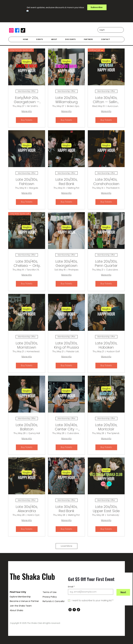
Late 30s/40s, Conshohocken (106, 182)
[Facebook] (17, 30)
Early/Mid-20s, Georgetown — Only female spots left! (27, 100)
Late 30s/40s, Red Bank (66, 509)
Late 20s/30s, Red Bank (66, 182)
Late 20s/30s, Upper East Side (106, 509)
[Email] (90, 592)
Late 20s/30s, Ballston (27, 427)
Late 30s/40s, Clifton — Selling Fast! (106, 100)
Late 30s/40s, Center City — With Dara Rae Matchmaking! (66, 427)
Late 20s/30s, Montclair (106, 427)
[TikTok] (23, 30)
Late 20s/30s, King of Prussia (66, 345)
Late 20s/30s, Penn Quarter (106, 264)
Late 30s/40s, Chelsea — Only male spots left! (27, 264)
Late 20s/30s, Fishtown (27, 182)
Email (71, 587)
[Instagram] (11, 30)
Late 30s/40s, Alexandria (27, 509)
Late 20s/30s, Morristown (27, 345)
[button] (97, 7)
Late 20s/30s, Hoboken (106, 345)
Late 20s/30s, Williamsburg (66, 100)
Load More (66, 546)
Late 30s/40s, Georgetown (66, 264)
